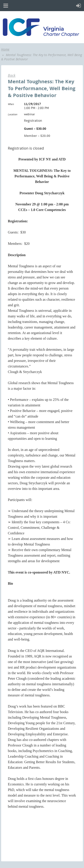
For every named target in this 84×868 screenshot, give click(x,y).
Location (13, 114)
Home (5, 49)
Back (12, 75)
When (11, 104)
